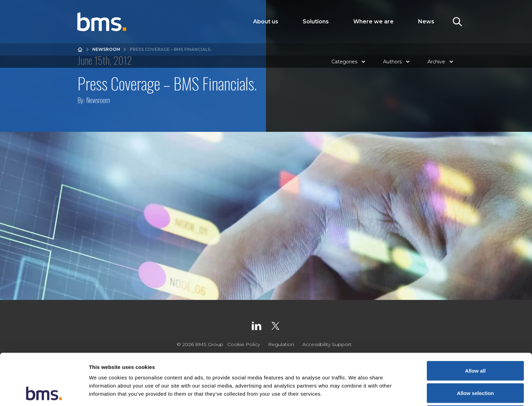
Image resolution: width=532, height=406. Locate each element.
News (426, 22)
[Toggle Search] (457, 22)
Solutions (316, 22)
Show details (356, 393)
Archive (441, 62)
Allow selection (475, 345)
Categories (349, 62)
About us (266, 22)
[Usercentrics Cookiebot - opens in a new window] (44, 393)
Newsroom (106, 49)
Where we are (373, 22)
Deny (476, 367)
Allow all (476, 322)
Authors (397, 62)
